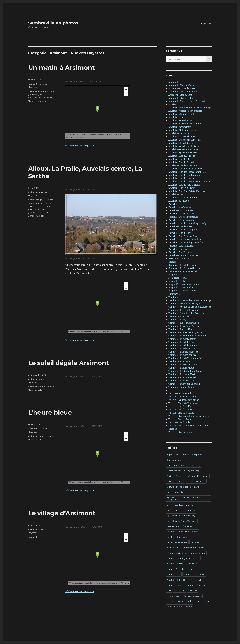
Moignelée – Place (178, 281)
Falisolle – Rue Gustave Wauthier (185, 239)
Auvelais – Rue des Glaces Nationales (187, 172)
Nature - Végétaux (196, 585)
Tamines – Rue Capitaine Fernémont (187, 336)
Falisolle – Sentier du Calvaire (183, 255)
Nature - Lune (174, 574)
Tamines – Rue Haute (179, 361)
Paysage (192, 590)
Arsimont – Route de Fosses (182, 88)
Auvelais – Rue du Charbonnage (184, 175)
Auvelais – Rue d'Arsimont (182, 156)
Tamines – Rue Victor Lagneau (184, 384)
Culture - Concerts (176, 476)
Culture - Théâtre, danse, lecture (183, 487)
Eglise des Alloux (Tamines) (180, 505)
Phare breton (174, 596)
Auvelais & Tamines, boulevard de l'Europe (190, 108)
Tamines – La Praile (179, 316)
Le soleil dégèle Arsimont (69, 363)
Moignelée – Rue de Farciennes (184, 284)
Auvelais (173, 105)
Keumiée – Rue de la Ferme (182, 265)
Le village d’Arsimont (62, 513)
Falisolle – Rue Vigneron (181, 252)
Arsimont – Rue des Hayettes (183, 92)
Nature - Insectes (191, 569)
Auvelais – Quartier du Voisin (183, 153)
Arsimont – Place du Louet (182, 85)
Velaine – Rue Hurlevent (181, 432)
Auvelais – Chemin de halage (183, 114)
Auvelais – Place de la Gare (182, 137)
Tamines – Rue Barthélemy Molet (185, 333)
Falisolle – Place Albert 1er (182, 214)
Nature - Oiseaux (175, 585)
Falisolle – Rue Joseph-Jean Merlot (186, 243)
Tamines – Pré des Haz (180, 329)
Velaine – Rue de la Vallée (181, 413)
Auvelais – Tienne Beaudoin (183, 198)
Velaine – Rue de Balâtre (181, 406)
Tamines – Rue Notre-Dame (183, 365)
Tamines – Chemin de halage (183, 310)
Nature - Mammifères (194, 574)
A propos (206, 24)
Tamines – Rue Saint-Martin (183, 374)
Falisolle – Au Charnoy (180, 207)
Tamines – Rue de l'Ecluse (182, 342)
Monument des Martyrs (193, 548)
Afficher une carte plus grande (80, 146)
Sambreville (174, 294)
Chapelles (197, 455)
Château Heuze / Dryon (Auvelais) (184, 465)
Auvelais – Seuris (177, 194)
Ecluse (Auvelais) (175, 492)
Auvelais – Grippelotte (180, 127)
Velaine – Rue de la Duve (181, 410)
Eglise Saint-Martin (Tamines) (181, 510)
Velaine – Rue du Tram (180, 419)
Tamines (173, 297)
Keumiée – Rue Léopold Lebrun (184, 268)
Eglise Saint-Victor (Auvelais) (181, 516)
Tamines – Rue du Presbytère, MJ (185, 358)
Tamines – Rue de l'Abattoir (182, 339)
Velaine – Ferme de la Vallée (183, 397)
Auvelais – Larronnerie (180, 133)
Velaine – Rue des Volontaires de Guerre (189, 416)
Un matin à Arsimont (62, 68)
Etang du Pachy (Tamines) (180, 526)
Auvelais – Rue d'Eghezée (181, 159)
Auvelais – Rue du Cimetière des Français (189, 182)
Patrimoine (180, 590)
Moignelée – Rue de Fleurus (183, 288)
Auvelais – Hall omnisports (182, 130)
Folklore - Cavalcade (177, 537)
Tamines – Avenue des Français (185, 304)
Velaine (172, 390)
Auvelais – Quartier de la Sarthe (184, 146)
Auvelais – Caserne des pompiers (185, 111)
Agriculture (172, 455)
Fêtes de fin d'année (177, 542)
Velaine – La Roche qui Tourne (184, 400)
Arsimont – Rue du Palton (181, 98)
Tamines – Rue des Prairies (182, 355)
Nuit (169, 590)
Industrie (195, 542)
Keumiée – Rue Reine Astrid (183, 272)
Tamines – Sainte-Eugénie (182, 387)
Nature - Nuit (195, 580)
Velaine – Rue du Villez (180, 422)
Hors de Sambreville (179, 259)
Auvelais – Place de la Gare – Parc (185, 140)
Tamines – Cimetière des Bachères (186, 313)
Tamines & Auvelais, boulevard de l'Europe (190, 300)
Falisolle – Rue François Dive (183, 236)
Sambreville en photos (53, 23)
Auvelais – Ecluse (177, 117)
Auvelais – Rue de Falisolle (182, 162)
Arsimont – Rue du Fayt (180, 95)
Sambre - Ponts (193, 601)
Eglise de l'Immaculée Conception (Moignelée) (184, 498)
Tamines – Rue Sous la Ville (182, 381)
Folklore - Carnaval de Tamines (182, 532)
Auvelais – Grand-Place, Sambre (185, 124)
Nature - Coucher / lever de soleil (183, 564)
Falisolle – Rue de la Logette (183, 230)
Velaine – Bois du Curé (180, 394)
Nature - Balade (198, 553)
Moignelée (174, 275)
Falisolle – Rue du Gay (179, 233)
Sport (207, 601)
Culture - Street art (196, 481)
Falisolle (173, 204)
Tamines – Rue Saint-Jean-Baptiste (186, 371)
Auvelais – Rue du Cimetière (183, 178)
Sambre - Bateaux (192, 596)
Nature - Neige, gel (38, 101)
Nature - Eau (173, 569)
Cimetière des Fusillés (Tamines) (183, 471)
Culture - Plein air (175, 481)
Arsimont (33, 387)
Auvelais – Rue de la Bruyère (183, 166)
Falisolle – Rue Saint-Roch (181, 246)
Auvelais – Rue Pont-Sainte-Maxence (187, 191)
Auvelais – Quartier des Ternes (184, 149)
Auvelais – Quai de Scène (181, 143)
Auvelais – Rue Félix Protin (182, 188)
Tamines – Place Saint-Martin (184, 326)
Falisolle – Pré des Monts (181, 220)
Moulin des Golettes (177, 553)
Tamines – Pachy (177, 320)
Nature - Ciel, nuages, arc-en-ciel (183, 558)
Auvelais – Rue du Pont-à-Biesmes (186, 185)
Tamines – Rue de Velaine (182, 349)
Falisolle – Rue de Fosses (181, 227)
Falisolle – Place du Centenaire (184, 217)
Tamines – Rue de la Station (183, 345)
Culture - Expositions (198, 476)
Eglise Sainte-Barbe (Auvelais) (182, 521)
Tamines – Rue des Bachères (183, 352)
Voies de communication (179, 607)
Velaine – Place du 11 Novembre (184, 403)
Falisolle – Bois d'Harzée (181, 211)
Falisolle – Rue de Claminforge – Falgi (188, 223)
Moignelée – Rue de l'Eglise (182, 291)
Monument (172, 548)
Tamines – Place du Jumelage (184, 323)
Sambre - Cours (175, 601)
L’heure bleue (50, 412)
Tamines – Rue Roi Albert (181, 368)
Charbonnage (35, 200)
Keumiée (173, 262)
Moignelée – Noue (178, 278)
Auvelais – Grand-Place (180, 121)
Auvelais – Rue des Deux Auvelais (185, 169)
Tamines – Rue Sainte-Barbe (183, 378)
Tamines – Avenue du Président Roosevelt (190, 307)
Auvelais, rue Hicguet (179, 201)
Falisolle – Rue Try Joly (180, 249)
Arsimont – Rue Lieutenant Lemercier (188, 101)
